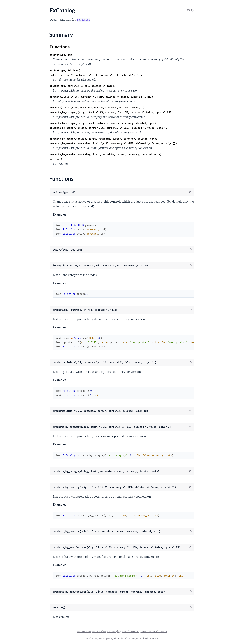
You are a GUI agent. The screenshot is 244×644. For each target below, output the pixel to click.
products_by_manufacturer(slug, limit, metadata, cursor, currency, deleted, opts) (132, 154)
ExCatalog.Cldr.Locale (16, 80)
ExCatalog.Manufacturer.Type (20, 170)
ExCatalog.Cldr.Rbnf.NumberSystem (24, 132)
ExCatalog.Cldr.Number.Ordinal (22, 108)
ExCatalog (9, 35)
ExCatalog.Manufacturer (17, 160)
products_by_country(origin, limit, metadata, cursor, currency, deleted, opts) (130, 139)
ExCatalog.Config (13, 146)
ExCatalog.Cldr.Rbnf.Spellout (20, 141)
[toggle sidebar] (47, 6)
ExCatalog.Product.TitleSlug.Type (22, 193)
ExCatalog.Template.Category (20, 221)
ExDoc (128, 639)
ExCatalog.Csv (11, 151)
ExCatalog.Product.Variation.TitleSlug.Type (28, 203)
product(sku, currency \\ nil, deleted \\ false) (109, 86)
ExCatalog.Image (13, 155)
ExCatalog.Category (15, 51)
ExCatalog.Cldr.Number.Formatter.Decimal (28, 103)
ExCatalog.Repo (12, 212)
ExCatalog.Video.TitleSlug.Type (21, 236)
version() (82, 159)
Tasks (37, 24)
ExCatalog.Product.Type (17, 198)
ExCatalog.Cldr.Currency (17, 75)
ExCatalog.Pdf (11, 179)
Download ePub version (180, 631)
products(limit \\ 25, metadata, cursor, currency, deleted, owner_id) (123, 108)
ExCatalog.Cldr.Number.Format (21, 99)
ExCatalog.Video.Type (15, 240)
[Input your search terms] (26, 5)
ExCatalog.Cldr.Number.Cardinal (22, 94)
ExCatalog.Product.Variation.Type (23, 207)
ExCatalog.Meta (12, 174)
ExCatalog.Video (12, 231)
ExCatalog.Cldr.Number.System (21, 122)
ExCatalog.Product (14, 188)
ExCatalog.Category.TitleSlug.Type (23, 56)
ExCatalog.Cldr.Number (17, 89)
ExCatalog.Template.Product (20, 226)
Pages (7, 24)
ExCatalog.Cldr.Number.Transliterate (25, 127)
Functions (12, 45)
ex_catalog (12, 14)
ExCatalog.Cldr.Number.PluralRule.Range (27, 113)
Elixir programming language (167, 639)
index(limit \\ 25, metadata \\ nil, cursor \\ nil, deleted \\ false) (123, 75)
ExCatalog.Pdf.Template (17, 184)
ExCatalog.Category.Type (18, 61)
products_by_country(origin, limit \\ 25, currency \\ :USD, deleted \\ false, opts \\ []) (137, 128)
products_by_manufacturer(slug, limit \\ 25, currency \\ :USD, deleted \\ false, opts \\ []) (139, 143)
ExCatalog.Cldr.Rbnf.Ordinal (19, 136)
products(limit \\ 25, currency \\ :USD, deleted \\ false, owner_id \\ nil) (128, 97)
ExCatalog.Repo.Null (15, 217)
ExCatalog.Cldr (12, 66)
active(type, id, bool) (91, 70)
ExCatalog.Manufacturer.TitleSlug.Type (26, 165)
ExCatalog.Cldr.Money (16, 85)
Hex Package (110, 631)
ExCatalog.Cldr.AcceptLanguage (22, 70)
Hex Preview (125, 631)
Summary (11, 41)
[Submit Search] (5, 5)
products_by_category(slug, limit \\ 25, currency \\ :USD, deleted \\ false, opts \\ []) (137, 112)
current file (140, 631)
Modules (21, 24)
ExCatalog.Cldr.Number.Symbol (21, 118)
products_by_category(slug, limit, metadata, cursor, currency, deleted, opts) (129, 123)
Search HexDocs (157, 631)
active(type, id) (87, 55)
